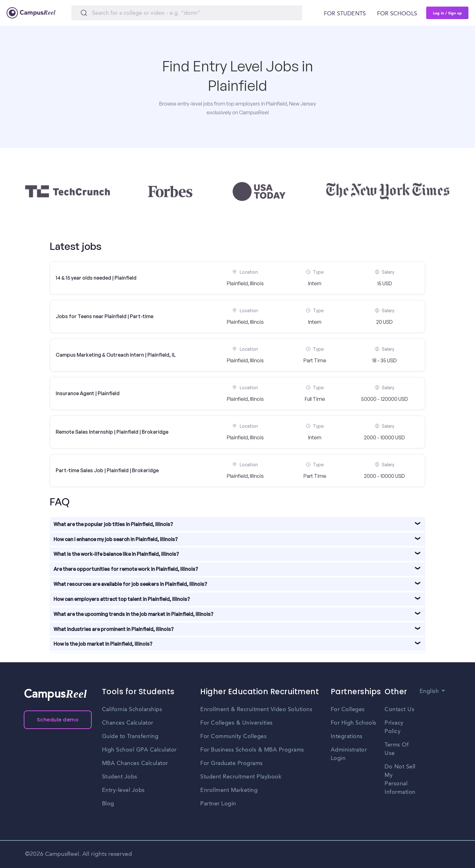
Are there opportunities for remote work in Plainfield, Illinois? (126, 569)
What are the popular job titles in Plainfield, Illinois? (113, 524)
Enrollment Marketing (229, 790)
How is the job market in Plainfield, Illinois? (103, 644)
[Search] (187, 13)
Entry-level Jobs (123, 790)
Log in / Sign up (447, 13)
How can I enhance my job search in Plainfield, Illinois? (116, 539)
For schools (397, 14)
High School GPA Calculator (139, 750)
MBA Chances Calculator (135, 763)
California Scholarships (132, 710)
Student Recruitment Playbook (241, 777)
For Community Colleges (233, 736)
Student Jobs (120, 777)
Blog (108, 804)
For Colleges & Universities (237, 723)
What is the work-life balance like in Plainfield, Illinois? (116, 554)
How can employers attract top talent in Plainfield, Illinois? (122, 599)
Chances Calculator (128, 723)
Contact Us (399, 710)
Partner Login (218, 804)
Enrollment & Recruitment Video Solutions (256, 710)
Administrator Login (349, 754)
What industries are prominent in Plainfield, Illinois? (114, 629)
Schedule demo (58, 720)
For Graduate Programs (232, 763)
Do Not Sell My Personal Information (400, 780)
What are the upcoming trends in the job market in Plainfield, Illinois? (133, 614)
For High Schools (354, 723)
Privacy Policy (394, 727)
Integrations (347, 736)
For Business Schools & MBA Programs (252, 750)
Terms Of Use (397, 749)
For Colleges (348, 710)
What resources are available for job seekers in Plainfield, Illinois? (130, 584)
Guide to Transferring (130, 736)
